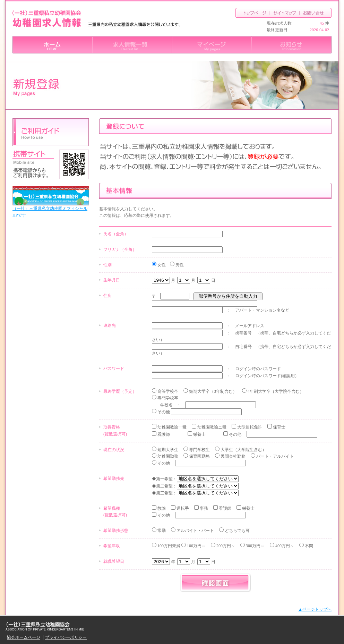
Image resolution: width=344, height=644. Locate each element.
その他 (163, 412)
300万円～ (255, 546)
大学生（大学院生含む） (243, 450)
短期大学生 (167, 450)
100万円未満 (235, 546)
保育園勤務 (199, 456)
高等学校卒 (167, 391)
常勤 (161, 531)
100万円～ (196, 546)
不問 (308, 546)
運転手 (182, 508)
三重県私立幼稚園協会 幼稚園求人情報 (47, 19)
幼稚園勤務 (167, 456)
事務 (203, 508)
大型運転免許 (249, 427)
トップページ (253, 13)
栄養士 (199, 434)
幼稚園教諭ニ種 (211, 427)
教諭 (161, 508)
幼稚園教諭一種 (171, 427)
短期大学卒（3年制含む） (212, 391)
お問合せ (316, 13)
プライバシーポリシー (66, 637)
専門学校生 (199, 450)
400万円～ (284, 546)
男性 (179, 265)
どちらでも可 (237, 531)
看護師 (163, 434)
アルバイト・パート (195, 531)
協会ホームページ (24, 637)
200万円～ (225, 546)
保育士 (279, 427)
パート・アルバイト (274, 456)
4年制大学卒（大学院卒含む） (275, 391)
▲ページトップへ (315, 609)
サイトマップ (285, 13)
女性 (161, 265)
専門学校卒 (167, 398)
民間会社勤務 (233, 456)
